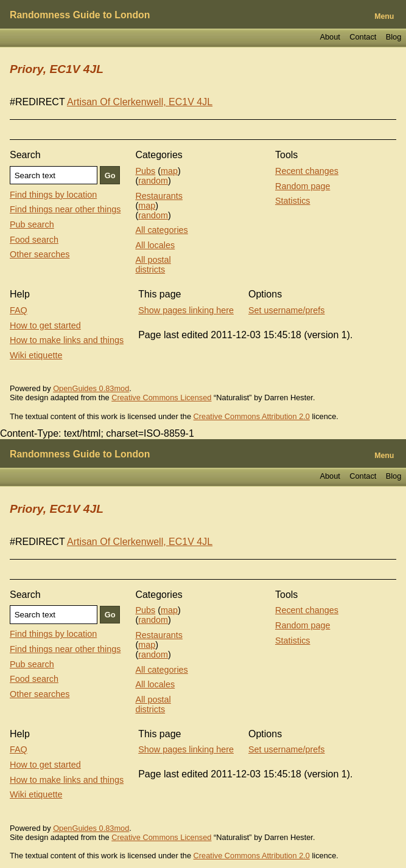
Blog (394, 37)
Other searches (40, 254)
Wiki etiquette (36, 355)
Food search (34, 240)
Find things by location (53, 195)
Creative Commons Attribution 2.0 (252, 416)
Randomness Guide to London (80, 15)
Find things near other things (65, 209)
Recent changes (307, 171)
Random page (303, 186)
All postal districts (153, 265)
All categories (161, 230)
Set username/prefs (287, 310)
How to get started (45, 325)
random (153, 181)
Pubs (145, 171)
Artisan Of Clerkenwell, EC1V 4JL (140, 102)
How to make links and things (67, 340)
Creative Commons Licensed (161, 398)
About (330, 37)
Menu (384, 16)
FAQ (19, 310)
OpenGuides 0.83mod (91, 388)
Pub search (32, 224)
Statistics (293, 201)
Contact (363, 37)
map (169, 171)
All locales (155, 245)
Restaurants (159, 196)
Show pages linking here (186, 310)
